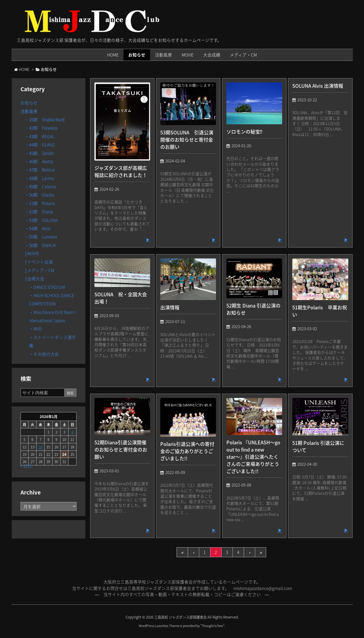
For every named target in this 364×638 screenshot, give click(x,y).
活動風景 (29, 111)
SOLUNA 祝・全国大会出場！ (121, 298)
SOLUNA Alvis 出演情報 (318, 86)
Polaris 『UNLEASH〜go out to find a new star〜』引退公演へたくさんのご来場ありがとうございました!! (253, 457)
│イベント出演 (39, 262)
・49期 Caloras (41, 187)
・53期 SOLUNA (41, 220)
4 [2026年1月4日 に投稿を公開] (72, 432)
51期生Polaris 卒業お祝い (320, 311)
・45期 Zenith (39, 153)
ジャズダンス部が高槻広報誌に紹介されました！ (121, 172)
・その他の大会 (44, 354)
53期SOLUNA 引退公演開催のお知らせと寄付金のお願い (187, 140)
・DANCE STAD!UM (47, 287)
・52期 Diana (39, 212)
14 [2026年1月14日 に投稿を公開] (41, 447)
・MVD (35, 329)
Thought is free (212, 626)
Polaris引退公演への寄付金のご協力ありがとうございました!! (187, 451)
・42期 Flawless (41, 128)
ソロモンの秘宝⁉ (244, 132)
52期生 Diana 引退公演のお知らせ (253, 309)
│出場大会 (35, 279)
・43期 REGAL (40, 136)
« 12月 (26, 466)
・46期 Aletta (39, 162)
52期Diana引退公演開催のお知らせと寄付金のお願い (121, 450)
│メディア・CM (40, 270)
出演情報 (170, 307)
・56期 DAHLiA (40, 245)
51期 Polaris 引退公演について (318, 446)
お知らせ (29, 103)
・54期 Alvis (38, 228)
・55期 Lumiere (41, 237)
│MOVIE (32, 254)
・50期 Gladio (39, 195)
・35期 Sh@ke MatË (45, 120)
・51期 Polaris (40, 203)
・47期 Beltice (40, 170)
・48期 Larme (39, 178)
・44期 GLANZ (40, 145)
